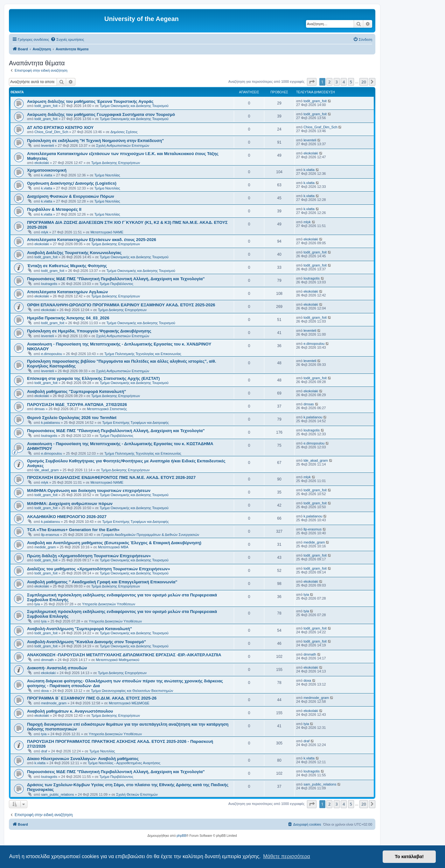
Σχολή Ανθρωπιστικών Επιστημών (123, 146)
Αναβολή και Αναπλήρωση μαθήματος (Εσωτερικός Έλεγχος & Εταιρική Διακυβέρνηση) (114, 543)
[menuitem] (67, 39)
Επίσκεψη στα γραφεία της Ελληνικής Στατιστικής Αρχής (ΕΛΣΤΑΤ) (93, 378)
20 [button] (364, 82)
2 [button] (329, 82)
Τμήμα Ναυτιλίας (107, 175)
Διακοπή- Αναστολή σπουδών (57, 668)
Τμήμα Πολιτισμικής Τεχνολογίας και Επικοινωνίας (143, 354)
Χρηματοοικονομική (47, 170)
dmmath (47, 660)
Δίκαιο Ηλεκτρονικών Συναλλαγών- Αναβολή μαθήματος (83, 759)
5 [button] (351, 82)
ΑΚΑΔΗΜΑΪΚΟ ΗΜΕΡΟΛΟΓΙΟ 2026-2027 (67, 517)
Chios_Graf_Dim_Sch (51, 132)
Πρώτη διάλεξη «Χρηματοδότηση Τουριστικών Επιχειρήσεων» (89, 556)
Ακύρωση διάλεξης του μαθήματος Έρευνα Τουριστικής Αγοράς (90, 101)
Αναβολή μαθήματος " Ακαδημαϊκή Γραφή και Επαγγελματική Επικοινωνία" (102, 582)
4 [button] (344, 82)
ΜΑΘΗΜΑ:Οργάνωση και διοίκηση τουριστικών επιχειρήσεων (89, 491)
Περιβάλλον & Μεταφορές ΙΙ (54, 209)
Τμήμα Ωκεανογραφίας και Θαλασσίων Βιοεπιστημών (132, 691)
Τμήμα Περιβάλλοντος (116, 284)
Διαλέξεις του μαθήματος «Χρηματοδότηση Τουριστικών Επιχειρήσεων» (98, 569)
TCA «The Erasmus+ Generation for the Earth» (73, 530)
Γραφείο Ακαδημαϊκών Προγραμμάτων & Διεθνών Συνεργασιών (150, 535)
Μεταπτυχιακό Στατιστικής (107, 409)
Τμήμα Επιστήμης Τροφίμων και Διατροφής (136, 423)
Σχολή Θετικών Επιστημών (137, 794)
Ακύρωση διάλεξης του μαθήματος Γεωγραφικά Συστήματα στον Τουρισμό (101, 114)
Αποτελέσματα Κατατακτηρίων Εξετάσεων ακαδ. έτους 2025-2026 (92, 240)
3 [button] (337, 82)
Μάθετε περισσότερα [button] (287, 856)
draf (44, 751)
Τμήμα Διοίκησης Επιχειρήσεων (116, 163)
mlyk (45, 232)
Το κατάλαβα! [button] (409, 857)
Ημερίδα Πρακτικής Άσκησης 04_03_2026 (68, 318)
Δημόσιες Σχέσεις (124, 132)
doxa (45, 691)
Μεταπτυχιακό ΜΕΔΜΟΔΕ (129, 703)
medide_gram (45, 547)
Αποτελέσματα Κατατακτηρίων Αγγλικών (67, 292)
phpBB (181, 836)
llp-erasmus (50, 535)
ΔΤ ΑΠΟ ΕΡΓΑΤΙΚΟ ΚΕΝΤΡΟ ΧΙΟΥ (60, 128)
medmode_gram (54, 703)
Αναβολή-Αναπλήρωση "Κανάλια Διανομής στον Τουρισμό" (87, 642)
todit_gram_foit (46, 106)
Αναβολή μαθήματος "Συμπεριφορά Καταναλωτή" (76, 391)
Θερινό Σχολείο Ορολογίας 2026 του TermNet (72, 418)
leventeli (47, 146)
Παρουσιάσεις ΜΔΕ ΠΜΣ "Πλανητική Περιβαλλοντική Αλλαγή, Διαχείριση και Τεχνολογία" (116, 279)
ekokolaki (42, 163)
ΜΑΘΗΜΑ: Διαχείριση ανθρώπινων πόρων (70, 504)
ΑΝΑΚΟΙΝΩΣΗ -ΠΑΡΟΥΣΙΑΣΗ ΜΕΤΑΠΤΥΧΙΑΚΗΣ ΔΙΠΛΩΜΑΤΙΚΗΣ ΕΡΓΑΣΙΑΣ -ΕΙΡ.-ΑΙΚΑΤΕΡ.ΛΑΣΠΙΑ (124, 655)
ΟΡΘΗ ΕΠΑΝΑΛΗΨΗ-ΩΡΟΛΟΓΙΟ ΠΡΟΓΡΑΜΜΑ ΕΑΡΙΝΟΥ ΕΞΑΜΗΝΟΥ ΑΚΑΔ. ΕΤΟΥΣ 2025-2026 (121, 305)
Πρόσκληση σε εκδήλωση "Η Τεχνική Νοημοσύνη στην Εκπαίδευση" (95, 141)
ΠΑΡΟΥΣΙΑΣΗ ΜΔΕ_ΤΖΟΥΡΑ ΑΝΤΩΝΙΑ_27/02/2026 (77, 405)
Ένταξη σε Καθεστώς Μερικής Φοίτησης (67, 266)
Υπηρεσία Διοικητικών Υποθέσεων (109, 604)
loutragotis (49, 284)
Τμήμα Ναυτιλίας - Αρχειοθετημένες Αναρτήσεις (124, 763)
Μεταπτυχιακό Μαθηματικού (118, 660)
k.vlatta (47, 175)
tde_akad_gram (46, 470)
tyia (37, 604)
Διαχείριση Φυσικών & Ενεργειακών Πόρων (71, 196)
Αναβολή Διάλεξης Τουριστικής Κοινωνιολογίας (74, 253)
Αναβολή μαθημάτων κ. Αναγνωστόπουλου (70, 711)
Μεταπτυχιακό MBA (113, 547)
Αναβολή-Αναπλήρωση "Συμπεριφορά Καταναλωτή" (80, 629)
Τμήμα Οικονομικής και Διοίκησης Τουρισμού (134, 106)
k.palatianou (50, 423)
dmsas (39, 409)
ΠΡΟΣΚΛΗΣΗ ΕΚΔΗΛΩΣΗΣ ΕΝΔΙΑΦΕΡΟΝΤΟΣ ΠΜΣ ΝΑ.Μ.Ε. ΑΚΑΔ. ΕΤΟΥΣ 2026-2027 (111, 477)
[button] (312, 82)
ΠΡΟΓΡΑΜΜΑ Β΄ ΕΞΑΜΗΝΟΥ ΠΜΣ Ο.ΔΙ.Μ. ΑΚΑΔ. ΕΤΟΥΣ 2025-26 (92, 698)
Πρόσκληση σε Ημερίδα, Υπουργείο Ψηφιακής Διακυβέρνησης (89, 331)
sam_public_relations (57, 794)
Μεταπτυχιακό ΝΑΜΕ (107, 232)
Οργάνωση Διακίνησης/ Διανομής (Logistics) (72, 183)
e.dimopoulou (52, 354)
